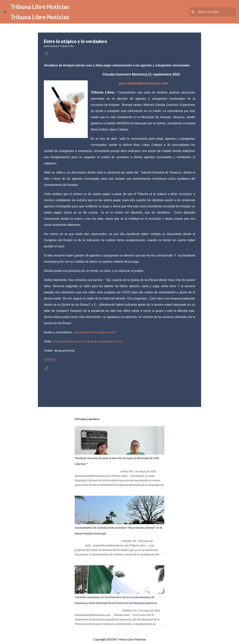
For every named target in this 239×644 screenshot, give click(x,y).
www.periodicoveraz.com (69, 341)
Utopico (50, 360)
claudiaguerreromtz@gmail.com (95, 332)
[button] (46, 54)
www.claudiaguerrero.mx (106, 341)
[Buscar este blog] (216, 12)
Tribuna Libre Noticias (40, 7)
